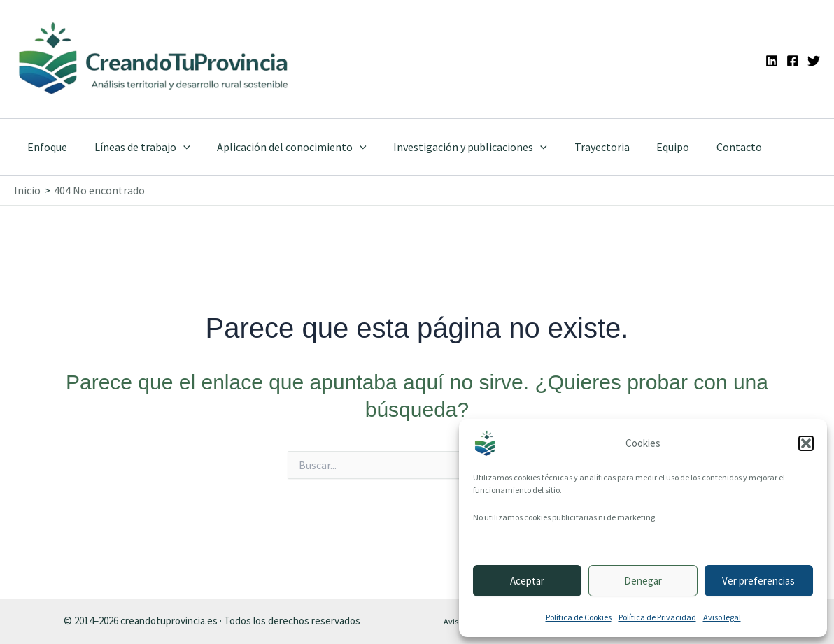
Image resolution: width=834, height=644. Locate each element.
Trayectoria (581, 147)
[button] (806, 443)
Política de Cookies (579, 617)
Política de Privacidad (657, 617)
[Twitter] (814, 61)
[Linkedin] (772, 61)
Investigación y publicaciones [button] (454, 147)
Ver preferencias (758, 581)
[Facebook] (793, 61)
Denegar (643, 581)
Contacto (709, 147)
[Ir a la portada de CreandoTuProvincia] (154, 59)
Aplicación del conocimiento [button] (281, 147)
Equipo (648, 147)
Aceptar (527, 581)
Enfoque (45, 147)
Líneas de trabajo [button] (135, 147)
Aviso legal (722, 617)
